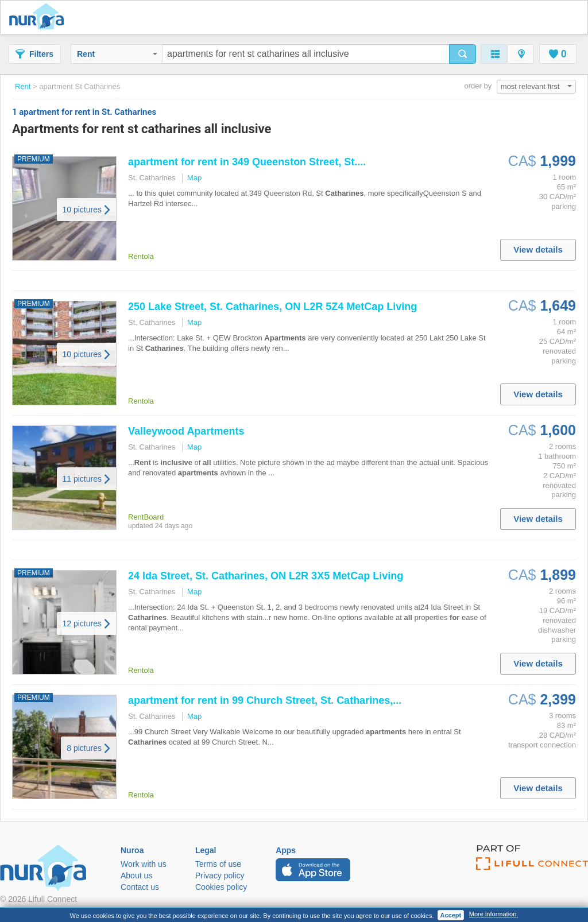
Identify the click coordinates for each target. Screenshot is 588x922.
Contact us (140, 887)
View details (538, 249)
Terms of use (218, 864)
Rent (117, 54)
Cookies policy (221, 887)
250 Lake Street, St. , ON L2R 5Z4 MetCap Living (272, 307)
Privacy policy (220, 875)
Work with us (144, 864)
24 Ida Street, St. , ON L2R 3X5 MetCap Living (266, 576)
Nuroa (39, 17)
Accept (451, 915)
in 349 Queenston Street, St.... (247, 162)
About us (136, 875)
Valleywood (186, 431)
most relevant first (536, 86)
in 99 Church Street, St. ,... (265, 700)
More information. (494, 914)
